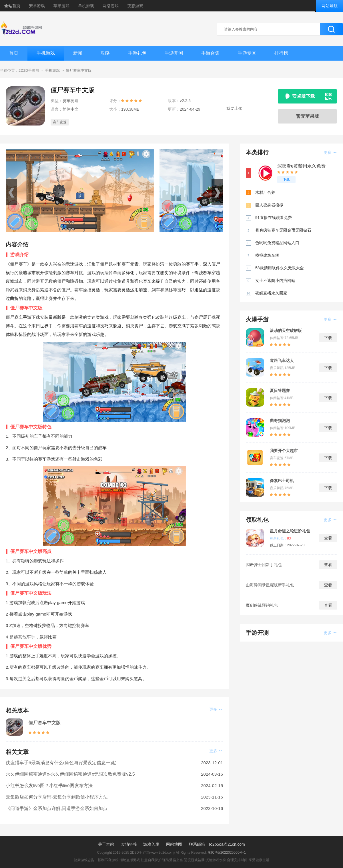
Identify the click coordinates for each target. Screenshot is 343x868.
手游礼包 (137, 53)
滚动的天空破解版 (286, 331)
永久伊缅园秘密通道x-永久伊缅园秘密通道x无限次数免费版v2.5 (70, 774)
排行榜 (281, 53)
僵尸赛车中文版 (79, 70)
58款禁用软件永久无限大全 (280, 268)
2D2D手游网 (29, 70)
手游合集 (210, 53)
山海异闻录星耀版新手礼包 (270, 585)
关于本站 (106, 844)
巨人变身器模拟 (269, 205)
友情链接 (129, 844)
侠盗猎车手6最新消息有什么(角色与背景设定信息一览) (61, 763)
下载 (286, 180)
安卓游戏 (37, 6)
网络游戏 (111, 6)
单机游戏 (86, 6)
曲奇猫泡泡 (280, 421)
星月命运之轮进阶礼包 (290, 531)
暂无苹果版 (308, 116)
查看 (328, 538)
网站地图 (174, 844)
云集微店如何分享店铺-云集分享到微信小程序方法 (57, 797)
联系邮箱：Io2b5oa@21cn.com (217, 844)
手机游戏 (46, 53)
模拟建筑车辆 (267, 255)
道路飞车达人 (282, 361)
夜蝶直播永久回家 (271, 293)
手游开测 (174, 53)
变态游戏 (135, 6)
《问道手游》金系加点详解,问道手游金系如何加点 (57, 808)
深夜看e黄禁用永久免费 (301, 166)
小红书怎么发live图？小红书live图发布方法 (49, 786)
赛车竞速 (60, 122)
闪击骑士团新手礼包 (264, 565)
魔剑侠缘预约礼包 (262, 605)
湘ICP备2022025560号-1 (227, 853)
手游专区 (247, 53)
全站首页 (12, 6)
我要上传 (234, 108)
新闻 (78, 53)
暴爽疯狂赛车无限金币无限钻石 (283, 230)
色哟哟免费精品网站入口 (277, 243)
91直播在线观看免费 (274, 218)
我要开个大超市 (284, 451)
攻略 (105, 53)
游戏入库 (151, 844)
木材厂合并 (265, 192)
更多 (216, 709)
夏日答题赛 (280, 391)
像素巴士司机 (282, 481)
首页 (14, 53)
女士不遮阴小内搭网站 (275, 280)
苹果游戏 (61, 6)
